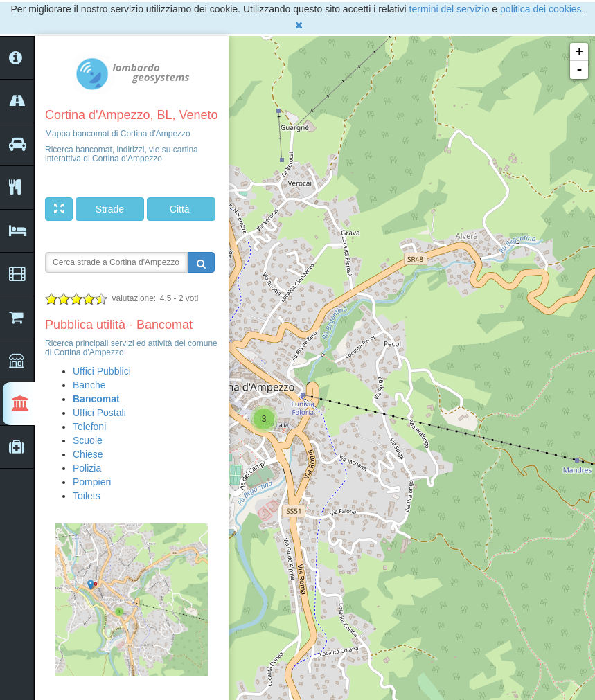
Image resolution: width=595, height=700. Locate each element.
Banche (89, 385)
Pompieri (92, 482)
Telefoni (89, 427)
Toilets (87, 496)
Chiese (88, 454)
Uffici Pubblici (102, 371)
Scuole (88, 440)
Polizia (87, 468)
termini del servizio (450, 9)
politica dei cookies (541, 9)
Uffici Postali (99, 413)
